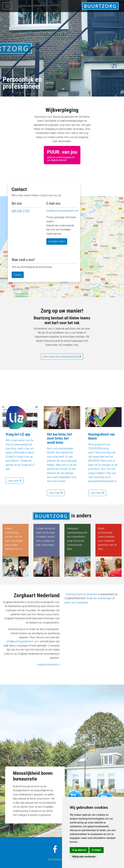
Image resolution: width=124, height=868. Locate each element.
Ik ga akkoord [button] (79, 850)
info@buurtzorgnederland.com (62, 211)
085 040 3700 (21, 211)
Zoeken (18, 275)
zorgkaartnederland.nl (48, 664)
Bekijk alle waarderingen (99, 598)
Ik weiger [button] (96, 850)
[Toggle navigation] (7, 6)
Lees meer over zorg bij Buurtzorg (62, 357)
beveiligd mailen (57, 241)
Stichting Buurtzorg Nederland (81, 594)
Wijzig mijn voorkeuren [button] (84, 857)
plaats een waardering (76, 602)
